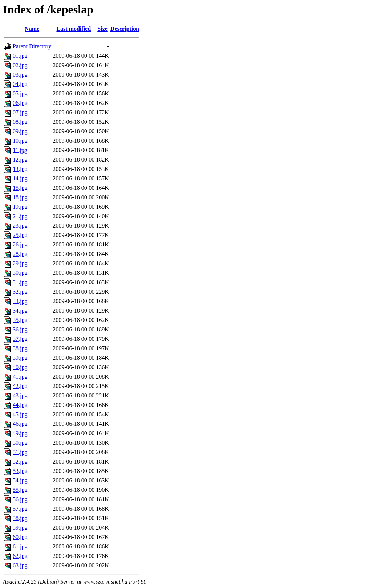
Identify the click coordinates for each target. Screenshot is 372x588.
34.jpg (20, 311)
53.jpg (20, 471)
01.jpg (20, 56)
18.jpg (20, 197)
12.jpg (20, 160)
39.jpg (20, 358)
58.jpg (20, 518)
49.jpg (20, 433)
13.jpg (20, 169)
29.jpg (20, 263)
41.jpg (20, 377)
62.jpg (20, 556)
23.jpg (20, 226)
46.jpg (20, 424)
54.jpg (20, 480)
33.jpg (20, 301)
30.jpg (20, 273)
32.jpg (20, 292)
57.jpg (20, 509)
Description (125, 29)
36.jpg (20, 329)
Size (102, 29)
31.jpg (20, 282)
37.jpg (20, 339)
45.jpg (20, 414)
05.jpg (20, 93)
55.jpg (20, 490)
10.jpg (20, 141)
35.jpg (20, 320)
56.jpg (20, 499)
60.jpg (20, 537)
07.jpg (20, 112)
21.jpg (20, 216)
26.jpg (20, 244)
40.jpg (20, 367)
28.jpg (20, 254)
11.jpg (20, 150)
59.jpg (20, 528)
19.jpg (20, 207)
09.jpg (20, 131)
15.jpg (20, 188)
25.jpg (20, 235)
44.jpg (20, 405)
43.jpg (20, 395)
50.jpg (20, 443)
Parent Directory (32, 46)
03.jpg (20, 75)
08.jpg (20, 122)
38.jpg (20, 348)
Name (32, 29)
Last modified (74, 29)
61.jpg (20, 546)
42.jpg (20, 386)
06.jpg (20, 103)
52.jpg (20, 462)
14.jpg (20, 178)
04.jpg (20, 84)
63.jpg (20, 565)
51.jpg (20, 452)
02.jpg (20, 65)
